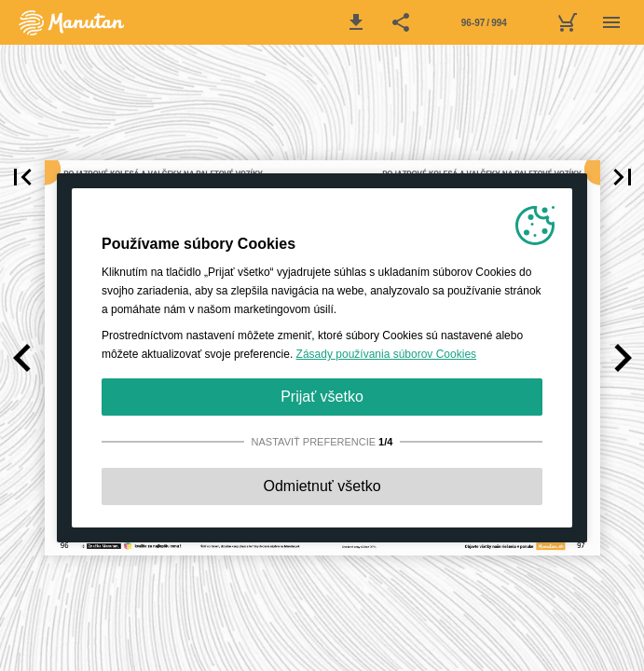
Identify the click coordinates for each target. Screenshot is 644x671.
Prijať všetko (322, 397)
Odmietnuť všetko (322, 486)
